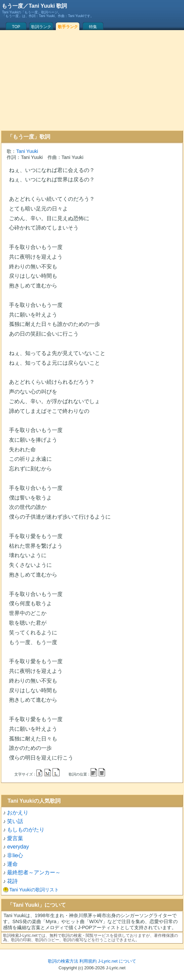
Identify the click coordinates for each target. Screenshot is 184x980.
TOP (16, 27)
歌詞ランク (41, 27)
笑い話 (15, 821)
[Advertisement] (92, 80)
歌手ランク (68, 27)
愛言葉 (15, 838)
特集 (93, 27)
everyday (18, 847)
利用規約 (88, 961)
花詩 (12, 881)
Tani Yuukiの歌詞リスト (34, 890)
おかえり (18, 813)
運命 (12, 864)
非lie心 (15, 855)
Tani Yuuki (27, 151)
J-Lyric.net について (117, 961)
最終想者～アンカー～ (34, 872)
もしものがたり (26, 830)
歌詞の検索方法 (63, 961)
